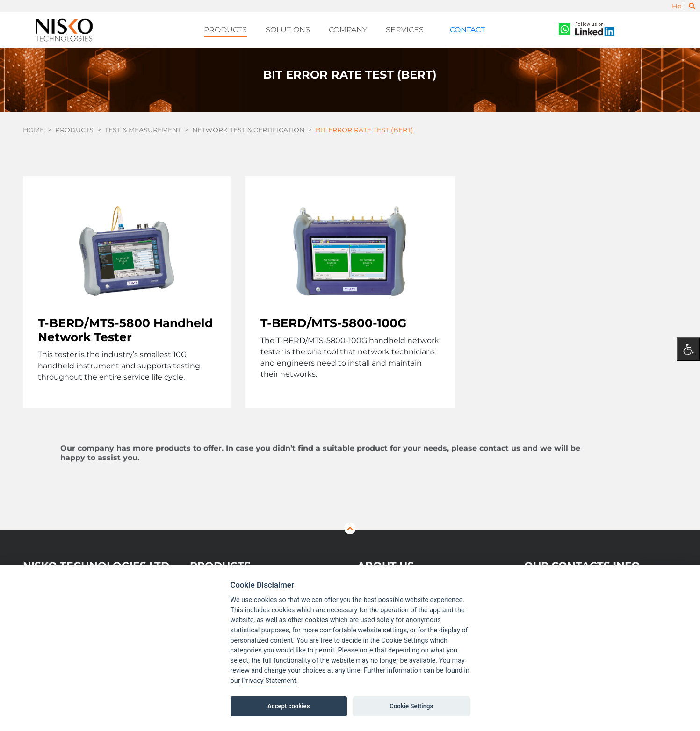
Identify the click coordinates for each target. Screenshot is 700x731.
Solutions (298, 29)
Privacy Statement (269, 681)
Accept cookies (289, 706)
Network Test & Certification (248, 127)
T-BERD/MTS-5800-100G (333, 320)
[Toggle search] (692, 6)
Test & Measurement (143, 127)
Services (407, 29)
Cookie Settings (411, 706)
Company (354, 29)
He (677, 6)
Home (33, 127)
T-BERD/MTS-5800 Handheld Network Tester (125, 327)
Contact (459, 29)
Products (240, 29)
